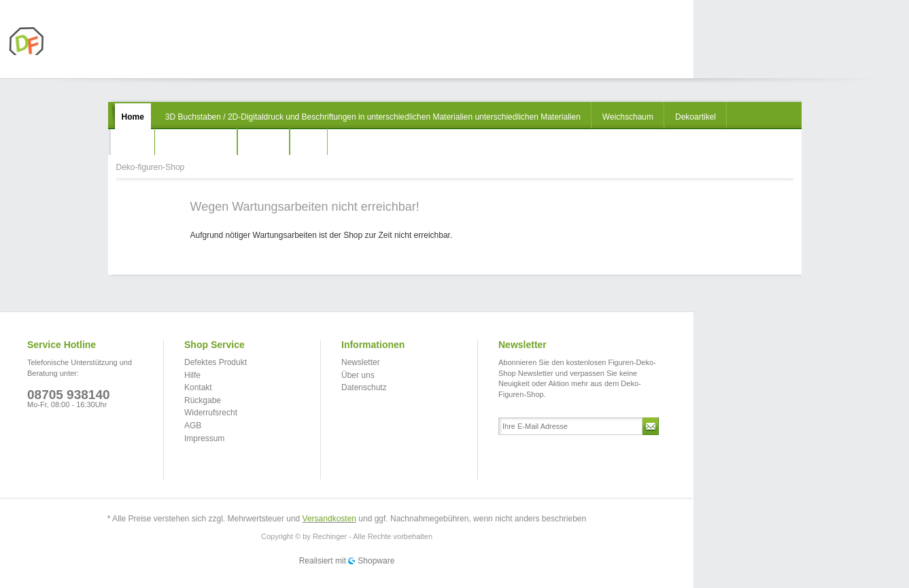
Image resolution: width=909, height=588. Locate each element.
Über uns (358, 375)
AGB (193, 426)
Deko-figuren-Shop (59, 41)
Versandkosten (329, 519)
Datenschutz (364, 387)
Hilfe (192, 375)
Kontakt (198, 387)
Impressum (204, 438)
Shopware (376, 561)
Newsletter (361, 362)
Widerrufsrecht (211, 413)
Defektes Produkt (216, 362)
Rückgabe (203, 400)
